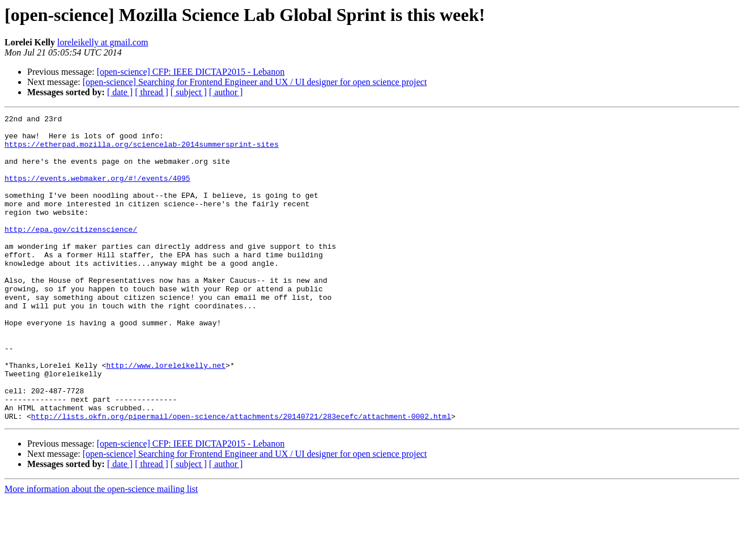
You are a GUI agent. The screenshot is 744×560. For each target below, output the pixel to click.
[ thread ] (152, 92)
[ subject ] (189, 92)
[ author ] (226, 92)
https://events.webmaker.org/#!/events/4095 (97, 192)
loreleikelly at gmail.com (103, 42)
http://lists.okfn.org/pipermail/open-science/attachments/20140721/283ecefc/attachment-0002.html (241, 477)
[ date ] (120, 92)
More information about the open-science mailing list (101, 550)
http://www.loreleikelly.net (166, 416)
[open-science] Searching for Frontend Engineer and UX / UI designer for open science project (255, 82)
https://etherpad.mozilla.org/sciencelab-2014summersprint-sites (142, 151)
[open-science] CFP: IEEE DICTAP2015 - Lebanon (191, 72)
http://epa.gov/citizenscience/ (71, 253)
